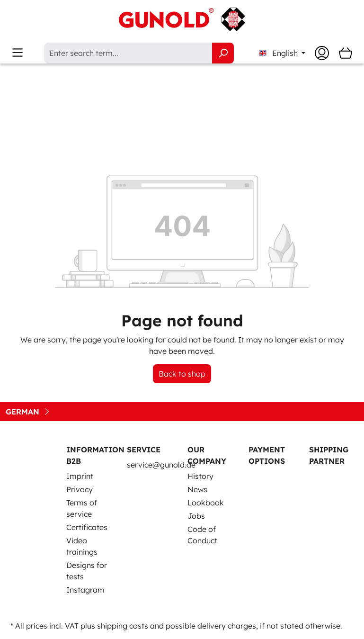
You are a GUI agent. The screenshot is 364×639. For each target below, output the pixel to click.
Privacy (80, 489)
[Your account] (322, 53)
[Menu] (18, 53)
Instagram (85, 590)
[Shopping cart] (346, 53)
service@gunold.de (161, 465)
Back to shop (182, 374)
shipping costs (123, 626)
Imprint (80, 476)
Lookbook (206, 503)
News (197, 489)
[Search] (223, 53)
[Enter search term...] (129, 53)
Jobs (196, 516)
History (200, 476)
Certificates (87, 527)
